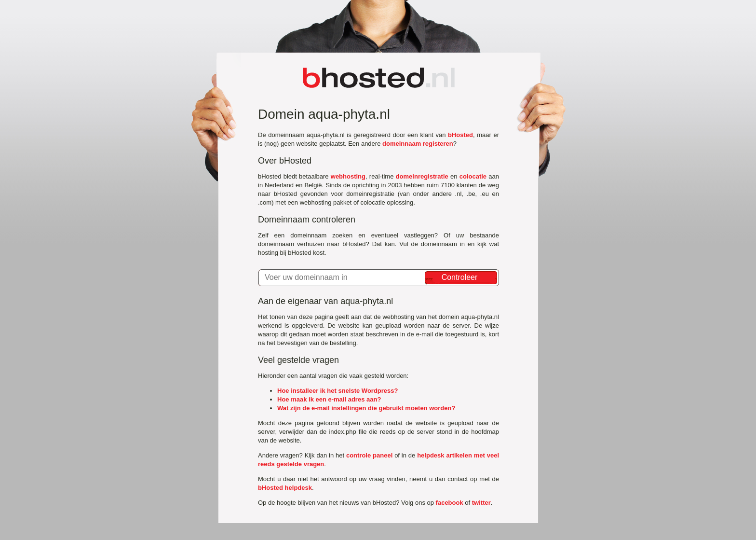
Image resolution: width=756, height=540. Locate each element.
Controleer (460, 277)
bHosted (460, 135)
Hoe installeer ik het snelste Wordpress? (337, 391)
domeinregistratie (422, 176)
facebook (450, 503)
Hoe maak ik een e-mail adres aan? (329, 399)
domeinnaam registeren (418, 144)
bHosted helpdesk (285, 488)
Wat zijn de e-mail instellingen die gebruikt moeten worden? (366, 408)
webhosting (348, 176)
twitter (481, 503)
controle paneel (369, 455)
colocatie (473, 176)
